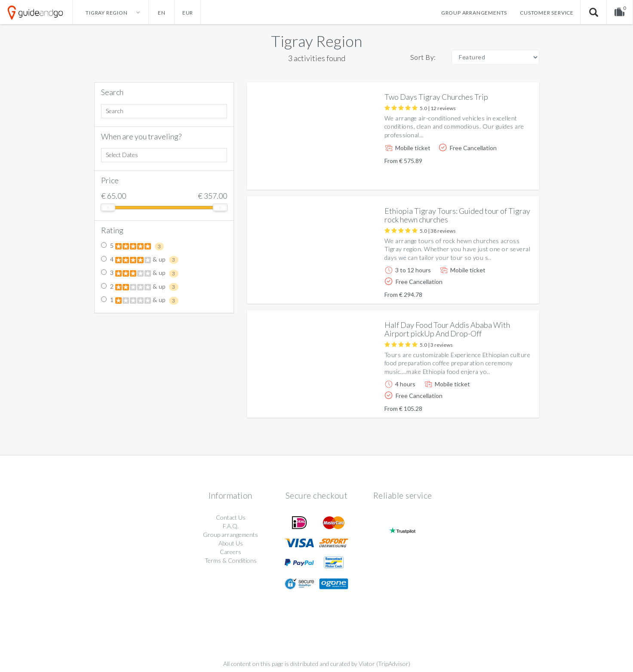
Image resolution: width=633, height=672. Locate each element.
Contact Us (231, 517)
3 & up (140, 273)
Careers (230, 552)
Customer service (547, 13)
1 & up (140, 300)
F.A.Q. (231, 526)
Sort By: (423, 57)
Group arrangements (474, 13)
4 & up (140, 260)
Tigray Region (316, 41)
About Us (231, 543)
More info (508, 176)
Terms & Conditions (231, 560)
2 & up (140, 287)
